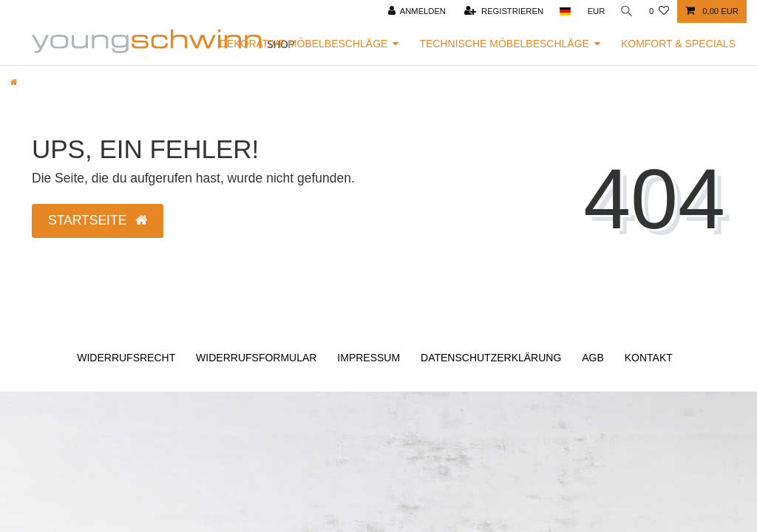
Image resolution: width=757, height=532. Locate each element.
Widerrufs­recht (126, 358)
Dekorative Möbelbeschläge (304, 44)
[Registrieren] (502, 11)
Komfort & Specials (678, 44)
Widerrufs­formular (256, 358)
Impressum (369, 358)
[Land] (563, 11)
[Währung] (594, 11)
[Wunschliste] (659, 11)
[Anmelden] (415, 11)
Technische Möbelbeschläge (504, 44)
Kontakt (649, 358)
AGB (593, 358)
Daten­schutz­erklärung (491, 358)
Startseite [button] (98, 220)
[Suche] (626, 11)
